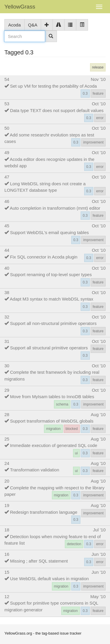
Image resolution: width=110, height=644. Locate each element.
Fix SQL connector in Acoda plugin (44, 257)
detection (74, 544)
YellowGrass (20, 7)
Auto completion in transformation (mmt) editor (55, 208)
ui (76, 453)
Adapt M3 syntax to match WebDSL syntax (51, 299)
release (98, 67)
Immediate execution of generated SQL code (54, 445)
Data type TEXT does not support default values (57, 110)
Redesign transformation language (44, 512)
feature (98, 94)
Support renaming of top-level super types (51, 275)
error (100, 118)
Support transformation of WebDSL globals (52, 421)
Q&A (33, 25)
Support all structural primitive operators (49, 348)
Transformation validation (35, 470)
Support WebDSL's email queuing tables (49, 232)
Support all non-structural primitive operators (53, 323)
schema (62, 404)
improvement (93, 142)
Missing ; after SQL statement (39, 561)
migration (53, 429)
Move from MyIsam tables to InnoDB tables (52, 397)
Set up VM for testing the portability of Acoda (53, 86)
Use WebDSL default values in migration (49, 579)
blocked (72, 429)
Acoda (15, 25)
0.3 (85, 94)
